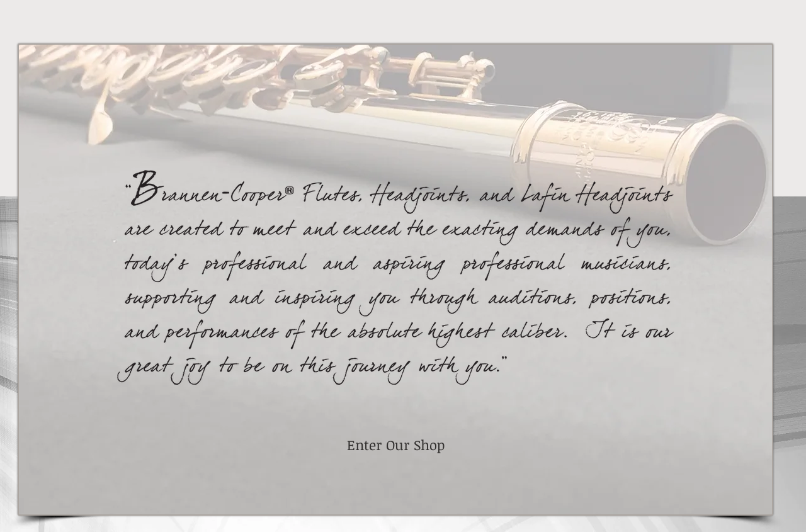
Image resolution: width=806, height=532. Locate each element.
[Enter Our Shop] (395, 445)
